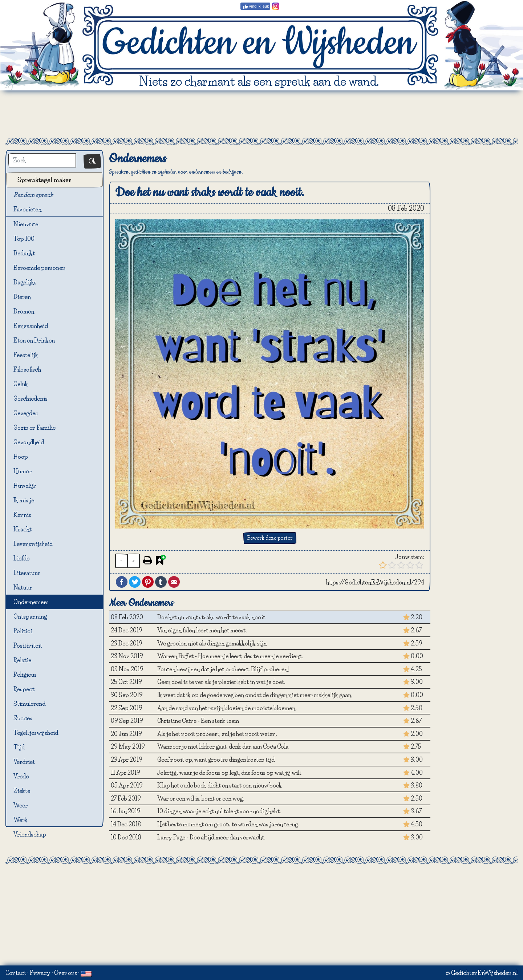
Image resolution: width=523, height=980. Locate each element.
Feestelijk (26, 355)
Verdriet (24, 762)
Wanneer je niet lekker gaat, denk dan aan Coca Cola (223, 746)
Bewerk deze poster (270, 538)
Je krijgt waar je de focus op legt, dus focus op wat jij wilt (229, 773)
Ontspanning (30, 616)
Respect (24, 689)
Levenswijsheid (33, 544)
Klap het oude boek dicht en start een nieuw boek (220, 785)
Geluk (21, 384)
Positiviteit (28, 645)
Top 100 (24, 239)
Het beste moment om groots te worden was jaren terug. (228, 824)
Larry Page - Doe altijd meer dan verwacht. (211, 837)
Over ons (66, 973)
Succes (23, 718)
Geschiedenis (31, 398)
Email (174, 582)
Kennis (22, 515)
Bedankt (24, 253)
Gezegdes (26, 413)
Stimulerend (29, 704)
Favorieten (32, 210)
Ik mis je (24, 500)
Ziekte (22, 791)
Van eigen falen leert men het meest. (202, 630)
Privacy (40, 973)
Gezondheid (29, 442)
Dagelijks (25, 282)
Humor (23, 471)
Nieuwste (26, 224)
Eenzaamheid (31, 326)
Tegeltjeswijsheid (36, 733)
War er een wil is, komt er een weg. (201, 798)
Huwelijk (25, 486)
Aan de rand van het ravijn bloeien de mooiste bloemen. (227, 708)
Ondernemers (31, 602)
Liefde (21, 558)
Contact (16, 973)
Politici (23, 631)
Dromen (24, 311)
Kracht (23, 529)
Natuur (23, 587)
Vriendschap (30, 834)
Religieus (25, 675)
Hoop (21, 457)
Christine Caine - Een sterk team (198, 721)
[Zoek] (42, 160)
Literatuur (27, 573)
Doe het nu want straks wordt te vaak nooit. (212, 617)
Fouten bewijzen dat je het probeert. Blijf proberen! (223, 669)
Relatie (22, 660)
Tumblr (161, 582)
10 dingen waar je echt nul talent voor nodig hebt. (219, 811)
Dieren (22, 297)
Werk (21, 820)
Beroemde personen (39, 268)
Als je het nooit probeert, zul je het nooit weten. (217, 734)
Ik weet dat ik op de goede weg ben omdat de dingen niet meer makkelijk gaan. (255, 695)
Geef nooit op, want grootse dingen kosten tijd (216, 760)
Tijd (19, 747)
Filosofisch (27, 369)
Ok (92, 161)
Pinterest (148, 582)
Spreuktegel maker (44, 180)
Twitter (135, 582)
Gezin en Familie (35, 428)
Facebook (122, 582)
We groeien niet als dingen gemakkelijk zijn (212, 643)
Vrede (21, 776)
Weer (21, 805)
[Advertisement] (261, 114)
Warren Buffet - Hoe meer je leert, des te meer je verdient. (230, 656)
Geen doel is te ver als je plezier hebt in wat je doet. (221, 682)
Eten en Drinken (34, 340)
